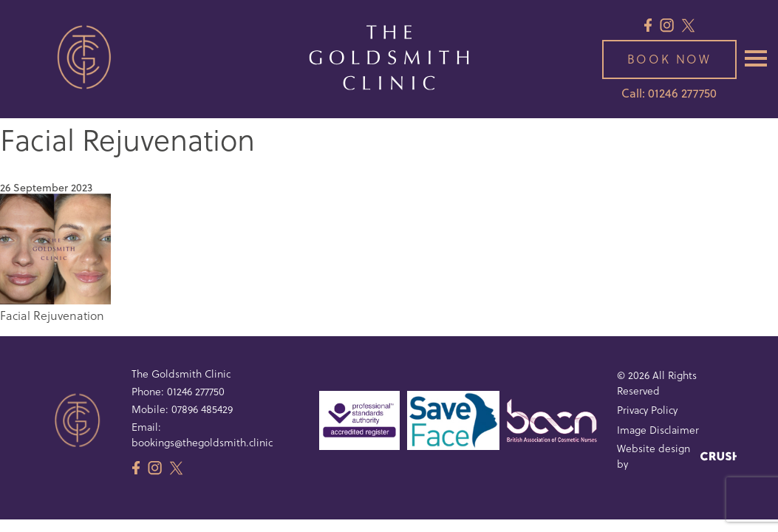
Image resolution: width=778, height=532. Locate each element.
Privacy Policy (647, 410)
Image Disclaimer (658, 430)
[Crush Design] (719, 456)
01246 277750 (196, 391)
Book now (669, 59)
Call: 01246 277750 (669, 93)
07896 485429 (202, 409)
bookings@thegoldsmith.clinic (202, 442)
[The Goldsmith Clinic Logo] (389, 59)
